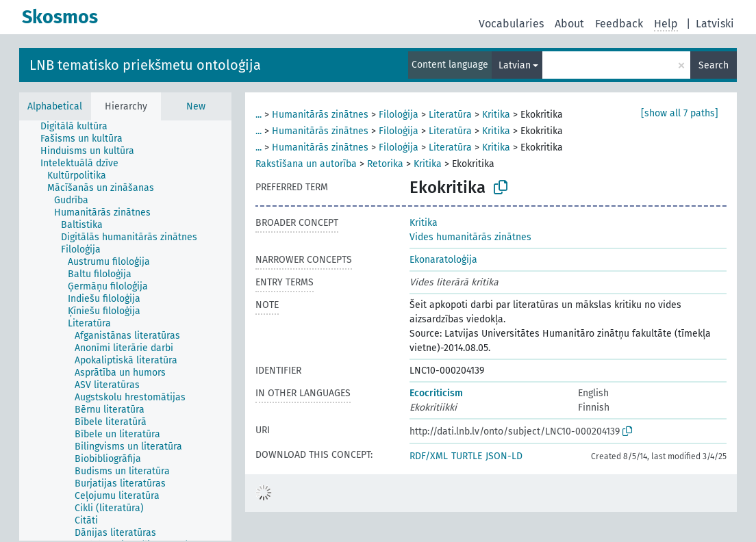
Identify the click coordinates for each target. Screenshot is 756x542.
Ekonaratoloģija (443, 260)
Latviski (715, 24)
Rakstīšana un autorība (306, 164)
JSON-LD (504, 456)
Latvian (515, 65)
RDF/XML (429, 456)
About (569, 24)
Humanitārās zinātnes (320, 115)
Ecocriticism (436, 393)
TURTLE (467, 456)
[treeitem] (80, 127)
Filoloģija (399, 115)
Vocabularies (511, 24)
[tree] (125, 331)
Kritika (496, 115)
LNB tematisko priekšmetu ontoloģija (145, 65)
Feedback (619, 24)
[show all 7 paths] (680, 113)
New (196, 106)
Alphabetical (55, 106)
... (259, 115)
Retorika (385, 164)
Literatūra (450, 115)
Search (714, 65)
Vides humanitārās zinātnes (470, 237)
